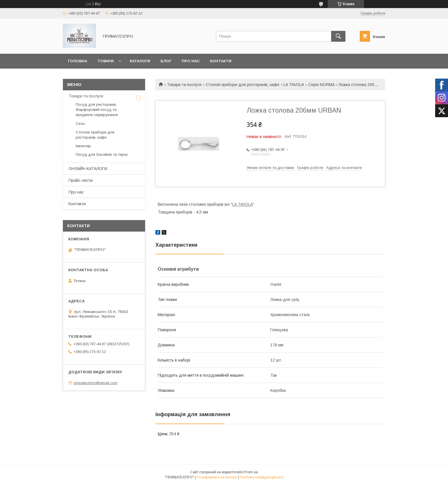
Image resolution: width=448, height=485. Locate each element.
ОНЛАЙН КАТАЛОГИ (88, 169)
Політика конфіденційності (262, 477)
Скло (80, 124)
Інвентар (83, 146)
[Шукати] (338, 36)
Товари (106, 61)
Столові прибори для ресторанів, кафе (243, 85)
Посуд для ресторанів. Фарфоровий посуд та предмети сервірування (97, 110)
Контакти (221, 61)
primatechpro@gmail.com (96, 383)
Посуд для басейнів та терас (102, 154)
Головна (78, 61)
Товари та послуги (184, 85)
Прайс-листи (81, 180)
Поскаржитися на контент (217, 477)
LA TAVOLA (294, 85)
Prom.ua (251, 472)
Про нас (191, 61)
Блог (166, 61)
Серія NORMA (321, 85)
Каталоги (140, 61)
